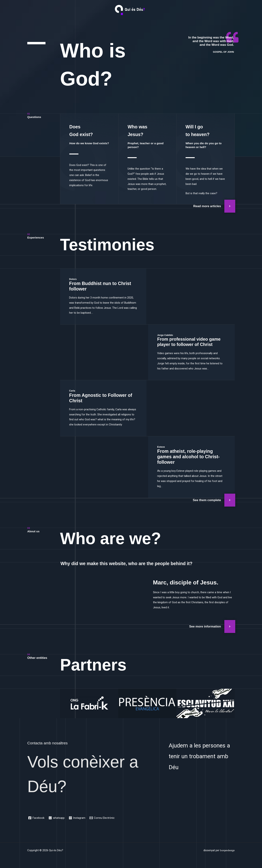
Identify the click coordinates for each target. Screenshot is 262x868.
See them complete (207, 500)
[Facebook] (36, 818)
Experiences (36, 238)
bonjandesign (227, 850)
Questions (35, 117)
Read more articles (207, 206)
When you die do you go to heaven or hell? (205, 145)
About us (34, 531)
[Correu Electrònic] (103, 818)
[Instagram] (78, 818)
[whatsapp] (57, 818)
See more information (205, 626)
